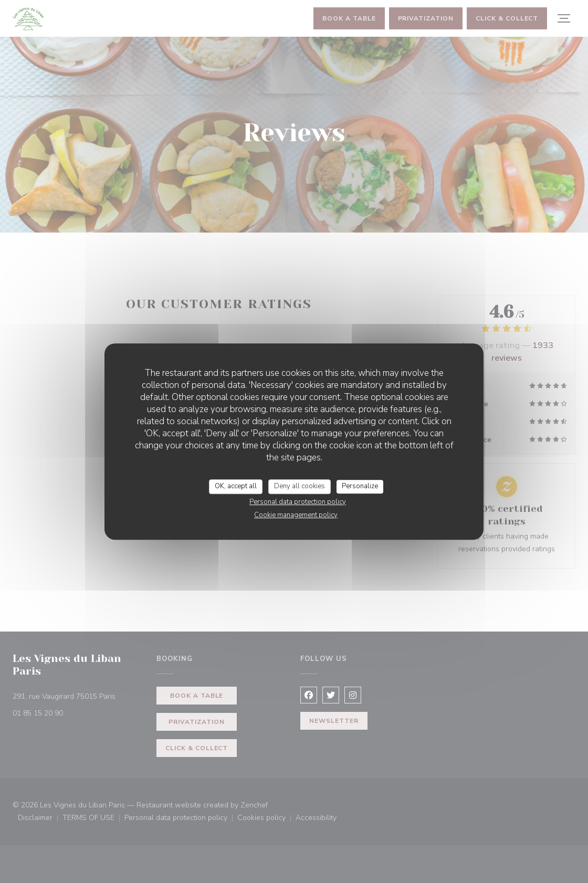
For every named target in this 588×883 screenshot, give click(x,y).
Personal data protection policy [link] (298, 502)
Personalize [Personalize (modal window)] (360, 486)
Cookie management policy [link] (296, 515)
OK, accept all (236, 486)
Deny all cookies (300, 486)
